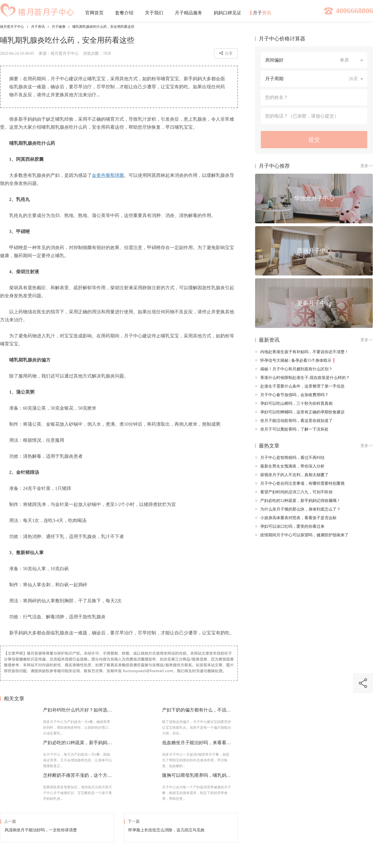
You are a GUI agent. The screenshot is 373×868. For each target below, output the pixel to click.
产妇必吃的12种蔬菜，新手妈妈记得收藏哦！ (298, 501)
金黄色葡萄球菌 (108, 175)
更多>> (367, 166)
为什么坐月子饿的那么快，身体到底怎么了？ (298, 509)
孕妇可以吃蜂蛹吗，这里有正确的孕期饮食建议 (300, 412)
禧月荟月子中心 (12, 27)
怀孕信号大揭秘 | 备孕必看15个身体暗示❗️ (296, 360)
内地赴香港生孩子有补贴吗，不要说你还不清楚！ (302, 352)
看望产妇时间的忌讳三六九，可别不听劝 (294, 492)
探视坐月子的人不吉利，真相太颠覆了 (292, 475)
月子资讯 (38, 27)
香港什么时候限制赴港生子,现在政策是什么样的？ (302, 378)
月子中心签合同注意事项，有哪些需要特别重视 (300, 483)
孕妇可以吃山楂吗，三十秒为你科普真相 (294, 403)
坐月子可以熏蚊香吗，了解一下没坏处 (292, 429)
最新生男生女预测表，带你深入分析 (290, 466)
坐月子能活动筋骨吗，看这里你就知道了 (294, 421)
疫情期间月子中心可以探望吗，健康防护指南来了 (302, 535)
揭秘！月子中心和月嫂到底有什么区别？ (294, 369)
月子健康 (59, 27)
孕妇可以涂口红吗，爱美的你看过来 (290, 526)
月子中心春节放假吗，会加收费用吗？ (292, 395)
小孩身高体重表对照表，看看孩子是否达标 (296, 518)
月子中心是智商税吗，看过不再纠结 (290, 458)
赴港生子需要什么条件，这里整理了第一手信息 (300, 386)
